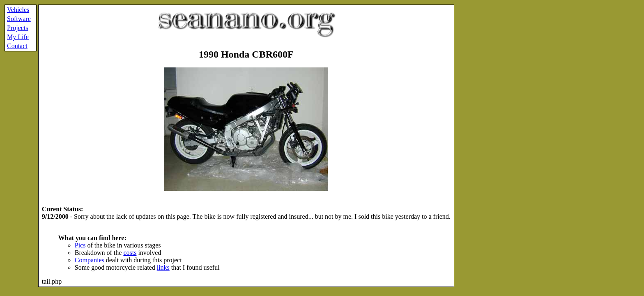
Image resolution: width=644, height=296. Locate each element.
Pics (80, 245)
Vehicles (18, 10)
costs (130, 253)
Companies (90, 260)
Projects (18, 28)
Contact (17, 46)
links (163, 267)
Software (19, 19)
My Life (18, 37)
